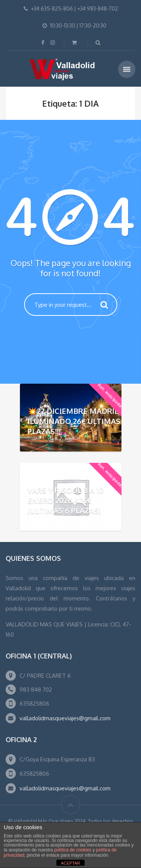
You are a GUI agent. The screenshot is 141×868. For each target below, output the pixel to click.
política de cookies (73, 850)
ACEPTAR (70, 863)
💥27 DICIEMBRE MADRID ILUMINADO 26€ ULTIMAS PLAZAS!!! (74, 421)
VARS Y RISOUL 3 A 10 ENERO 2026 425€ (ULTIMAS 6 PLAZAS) (66, 500)
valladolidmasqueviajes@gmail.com (65, 718)
